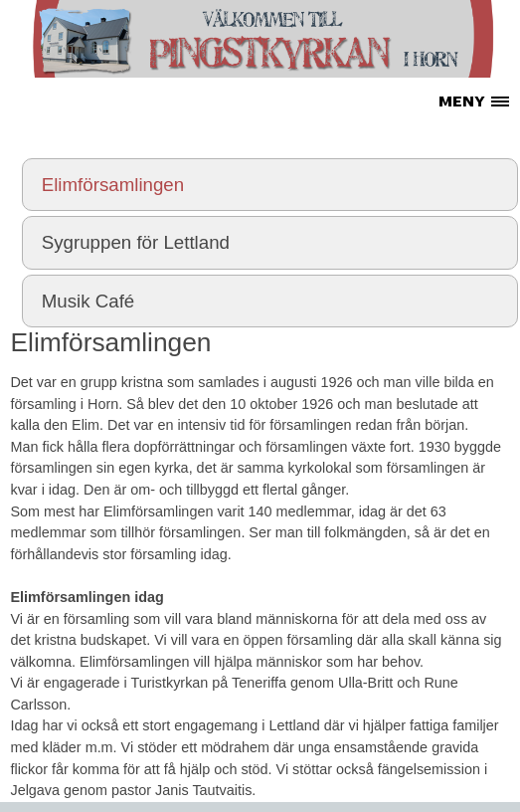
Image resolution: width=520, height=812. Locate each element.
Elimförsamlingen (113, 185)
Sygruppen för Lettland (136, 242)
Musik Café (88, 301)
